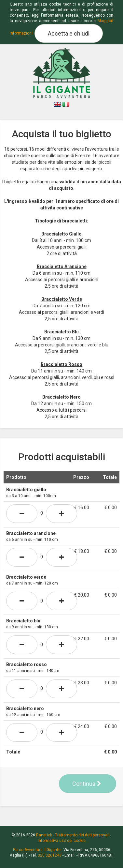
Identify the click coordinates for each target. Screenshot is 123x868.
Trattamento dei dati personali (82, 835)
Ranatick (44, 835)
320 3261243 (50, 855)
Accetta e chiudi (69, 33)
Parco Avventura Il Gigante (37, 850)
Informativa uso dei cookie (62, 841)
